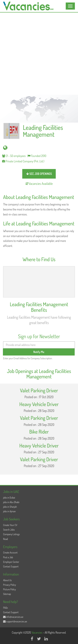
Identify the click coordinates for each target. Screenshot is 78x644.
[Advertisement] (39, 54)
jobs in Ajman (9, 511)
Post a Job (8, 557)
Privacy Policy (10, 585)
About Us (7, 580)
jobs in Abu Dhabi (11, 502)
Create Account (10, 553)
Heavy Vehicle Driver (39, 404)
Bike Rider (39, 432)
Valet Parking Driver (39, 390)
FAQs (6, 608)
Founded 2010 (37, 156)
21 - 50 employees (14, 156)
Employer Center (11, 562)
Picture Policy (9, 589)
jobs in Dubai (9, 498)
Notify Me (39, 352)
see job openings (39, 174)
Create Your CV (10, 525)
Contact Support (11, 566)
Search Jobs (9, 530)
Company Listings (11, 534)
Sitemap (7, 594)
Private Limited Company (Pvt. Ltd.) (23, 161)
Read (6, 539)
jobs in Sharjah (10, 507)
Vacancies (37, 632)
